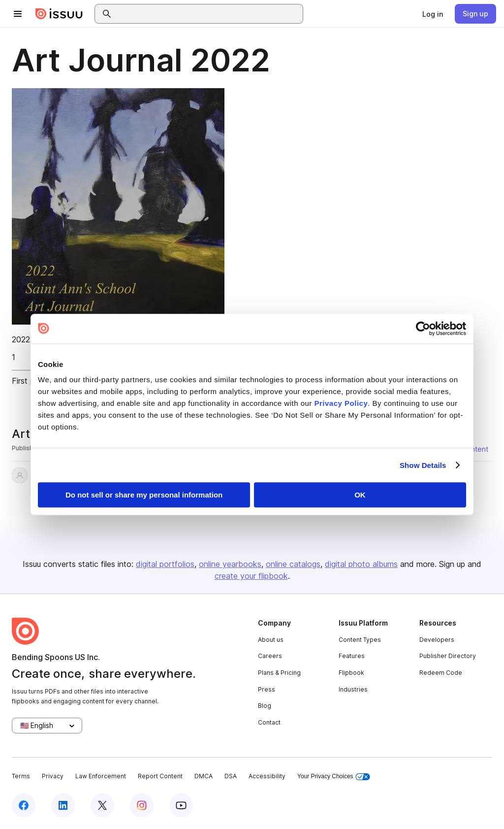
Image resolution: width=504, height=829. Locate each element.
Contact (269, 722)
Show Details (423, 465)
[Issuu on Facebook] (24, 805)
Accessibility (267, 776)
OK (360, 495)
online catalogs (293, 564)
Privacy (53, 776)
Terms (21, 776)
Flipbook (351, 673)
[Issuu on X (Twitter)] (102, 805)
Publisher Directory (448, 656)
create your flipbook (251, 576)
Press (267, 689)
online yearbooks (230, 564)
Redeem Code (441, 673)
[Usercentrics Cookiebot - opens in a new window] (423, 329)
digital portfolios (165, 564)
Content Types (360, 640)
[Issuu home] (59, 14)
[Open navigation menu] (18, 14)
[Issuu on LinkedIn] (63, 805)
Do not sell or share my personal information (144, 495)
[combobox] (208, 14)
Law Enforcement (101, 776)
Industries (353, 689)
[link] (433, 14)
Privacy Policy (341, 403)
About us (271, 640)
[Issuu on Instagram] (142, 805)
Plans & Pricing (279, 673)
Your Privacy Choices (334, 777)
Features (352, 656)
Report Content (160, 776)
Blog (265, 706)
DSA (231, 776)
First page (30, 381)
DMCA (204, 776)
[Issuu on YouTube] (181, 805)
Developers (437, 640)
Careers (270, 656)
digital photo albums (361, 564)
